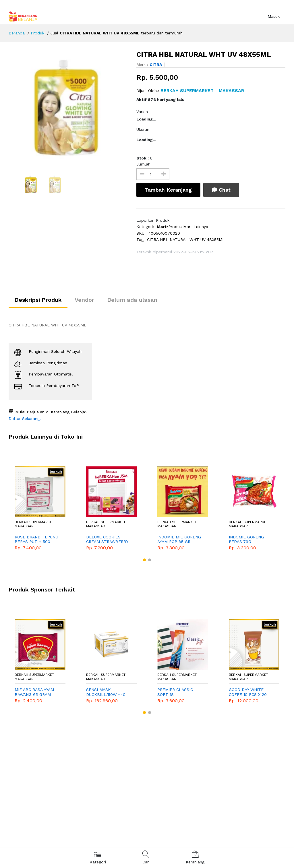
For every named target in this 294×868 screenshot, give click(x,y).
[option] (68, 108)
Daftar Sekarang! (25, 419)
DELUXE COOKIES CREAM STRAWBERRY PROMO (107, 540)
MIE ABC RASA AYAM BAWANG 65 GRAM (34, 692)
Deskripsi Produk (38, 300)
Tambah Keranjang (168, 190)
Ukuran (143, 129)
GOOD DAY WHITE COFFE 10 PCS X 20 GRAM (248, 692)
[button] (144, 560)
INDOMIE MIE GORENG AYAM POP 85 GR (179, 539)
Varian (142, 112)
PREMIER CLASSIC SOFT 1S (175, 692)
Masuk (274, 16)
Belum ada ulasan (132, 300)
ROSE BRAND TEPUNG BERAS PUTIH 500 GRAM (36, 540)
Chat (221, 190)
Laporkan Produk (153, 220)
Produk (37, 33)
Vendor (84, 300)
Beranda (17, 33)
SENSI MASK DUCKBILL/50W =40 (106, 692)
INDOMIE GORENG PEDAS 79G (246, 539)
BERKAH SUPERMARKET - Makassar (36, 524)
